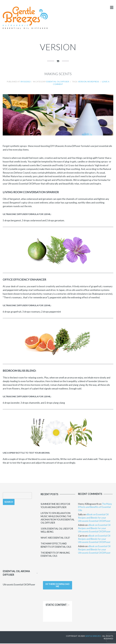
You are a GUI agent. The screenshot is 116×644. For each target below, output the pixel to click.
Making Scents (58, 74)
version (82, 82)
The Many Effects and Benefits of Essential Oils (56, 545)
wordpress (93, 82)
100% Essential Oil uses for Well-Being (57, 530)
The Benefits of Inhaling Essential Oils (56, 555)
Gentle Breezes (93, 636)
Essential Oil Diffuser (58, 82)
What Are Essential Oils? (56, 538)
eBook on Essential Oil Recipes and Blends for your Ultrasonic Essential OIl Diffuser (94, 518)
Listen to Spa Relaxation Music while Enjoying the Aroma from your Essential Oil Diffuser (58, 518)
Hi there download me (58, 586)
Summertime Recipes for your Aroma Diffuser (55, 506)
